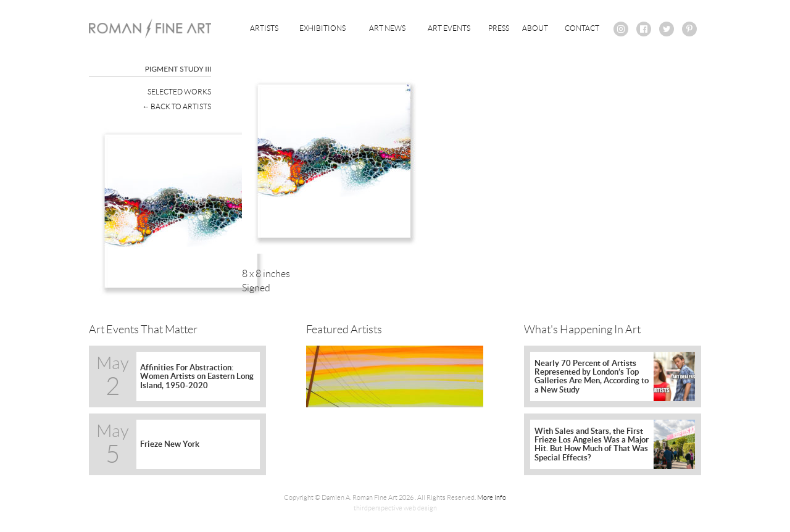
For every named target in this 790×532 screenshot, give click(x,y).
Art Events (449, 28)
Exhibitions (322, 28)
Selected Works (179, 92)
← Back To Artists (177, 106)
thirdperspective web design (395, 508)
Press (499, 28)
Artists (264, 28)
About (535, 28)
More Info (492, 497)
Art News (387, 28)
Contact (582, 28)
